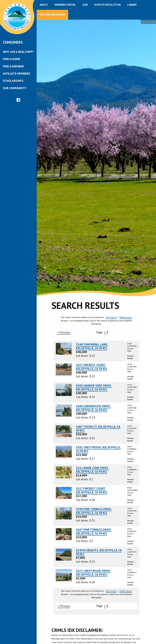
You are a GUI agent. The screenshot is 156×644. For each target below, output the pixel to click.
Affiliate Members (17, 73)
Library (132, 5)
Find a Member (13, 66)
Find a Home (12, 59)
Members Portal (65, 5)
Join (85, 5)
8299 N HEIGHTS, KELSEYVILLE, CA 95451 (99, 552)
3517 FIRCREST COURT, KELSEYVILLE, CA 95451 (92, 490)
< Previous (64, 332)
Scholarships (13, 81)
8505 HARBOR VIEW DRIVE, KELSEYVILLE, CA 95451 (94, 387)
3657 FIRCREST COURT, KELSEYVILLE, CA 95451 (92, 367)
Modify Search (126, 317)
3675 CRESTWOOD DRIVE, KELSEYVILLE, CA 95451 (93, 573)
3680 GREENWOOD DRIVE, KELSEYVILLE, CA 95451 (93, 408)
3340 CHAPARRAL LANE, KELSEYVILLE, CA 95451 (92, 346)
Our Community (15, 88)
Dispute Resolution (108, 5)
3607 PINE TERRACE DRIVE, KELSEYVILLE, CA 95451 (94, 531)
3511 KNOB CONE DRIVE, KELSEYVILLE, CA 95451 (92, 470)
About (44, 5)
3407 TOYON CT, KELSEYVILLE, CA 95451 (98, 429)
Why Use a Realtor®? (18, 52)
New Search (111, 317)
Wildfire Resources (52, 15)
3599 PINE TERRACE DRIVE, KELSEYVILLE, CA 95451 (94, 511)
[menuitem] (18, 52)
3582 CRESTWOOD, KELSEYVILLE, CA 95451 (98, 449)
